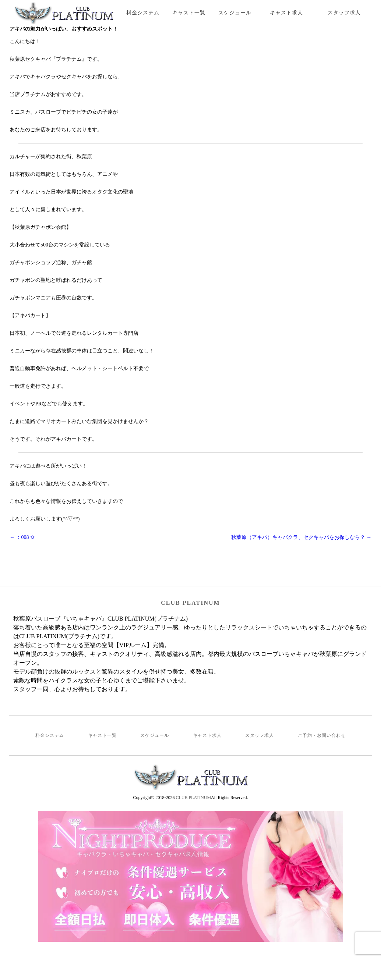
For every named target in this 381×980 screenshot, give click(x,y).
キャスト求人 (292, 13)
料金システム (143, 13)
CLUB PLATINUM (193, 798)
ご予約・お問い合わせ (322, 735)
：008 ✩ (22, 537)
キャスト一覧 (189, 13)
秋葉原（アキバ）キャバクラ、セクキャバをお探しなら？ (301, 537)
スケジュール (235, 13)
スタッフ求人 (351, 13)
